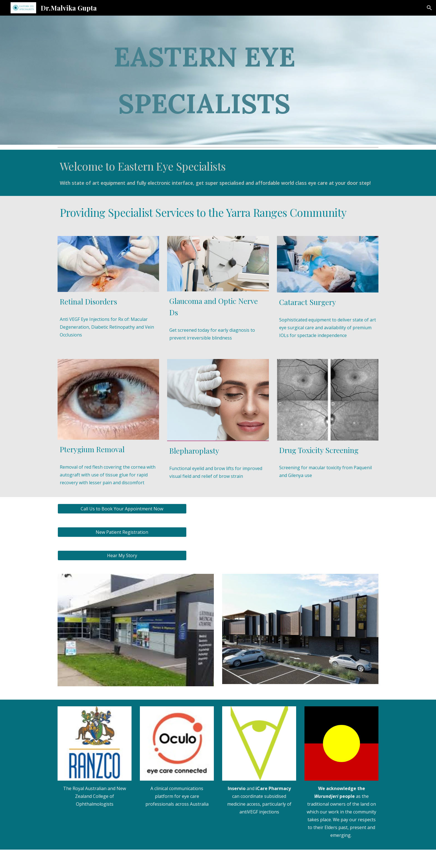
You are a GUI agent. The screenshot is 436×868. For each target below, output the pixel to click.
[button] (429, 8)
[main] (204, 80)
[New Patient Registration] (122, 532)
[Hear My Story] (122, 555)
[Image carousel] (136, 633)
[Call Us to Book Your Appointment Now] (122, 509)
